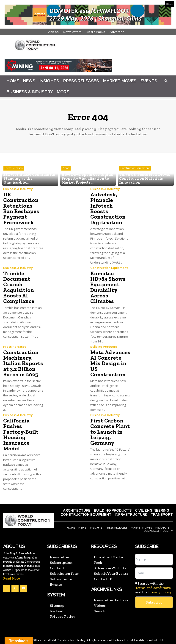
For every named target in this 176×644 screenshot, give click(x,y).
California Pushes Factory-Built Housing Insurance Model (21, 433)
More (63, 92)
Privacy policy (160, 590)
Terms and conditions (153, 586)
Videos (53, 32)
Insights (49, 81)
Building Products (104, 346)
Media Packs (96, 32)
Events (149, 81)
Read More (12, 577)
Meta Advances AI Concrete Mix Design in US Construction (110, 362)
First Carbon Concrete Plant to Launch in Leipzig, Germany (109, 430)
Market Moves (120, 81)
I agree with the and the (153, 586)
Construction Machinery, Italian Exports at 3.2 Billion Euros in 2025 (23, 362)
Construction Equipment (135, 169)
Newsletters (72, 32)
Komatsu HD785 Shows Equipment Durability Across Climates (108, 287)
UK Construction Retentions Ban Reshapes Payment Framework (23, 208)
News (29, 81)
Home (13, 81)
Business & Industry (30, 92)
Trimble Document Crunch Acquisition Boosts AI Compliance (19, 287)
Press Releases (81, 81)
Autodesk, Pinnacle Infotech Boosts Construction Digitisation (108, 208)
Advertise (117, 32)
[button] (166, 81)
